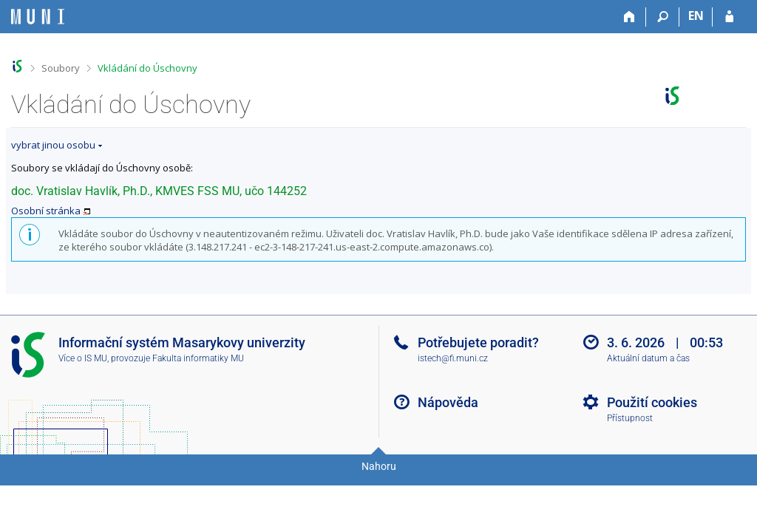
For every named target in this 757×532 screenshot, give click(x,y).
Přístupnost (630, 418)
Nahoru (379, 466)
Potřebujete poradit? (478, 342)
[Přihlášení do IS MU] (729, 17)
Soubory (61, 68)
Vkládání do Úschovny (147, 68)
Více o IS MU (83, 358)
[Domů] (629, 17)
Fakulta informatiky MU (198, 358)
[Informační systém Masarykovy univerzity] (38, 17)
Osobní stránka (46, 211)
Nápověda (448, 402)
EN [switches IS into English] (696, 16)
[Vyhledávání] (663, 17)
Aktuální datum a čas (648, 358)
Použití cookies (652, 402)
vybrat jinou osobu (53, 145)
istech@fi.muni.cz (453, 358)
